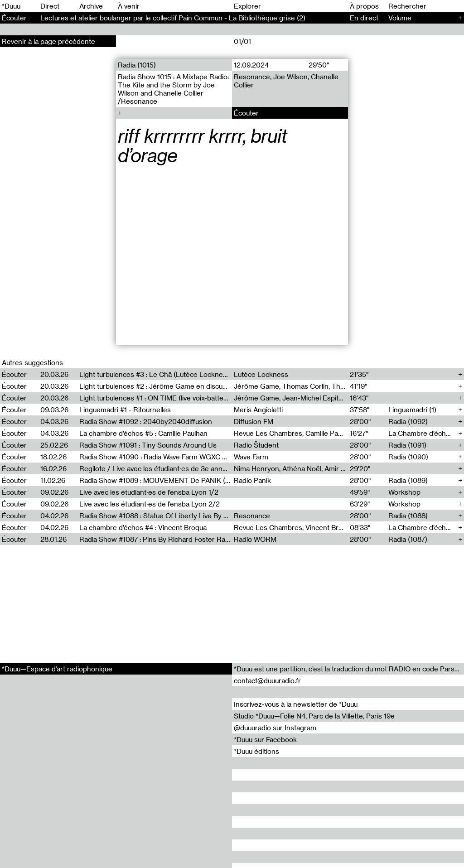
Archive (91, 6)
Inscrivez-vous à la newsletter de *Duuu (296, 704)
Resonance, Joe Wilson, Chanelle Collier (286, 81)
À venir (129, 6)
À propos (364, 6)
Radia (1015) (137, 65)
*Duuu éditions (256, 751)
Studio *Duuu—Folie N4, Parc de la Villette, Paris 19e (314, 716)
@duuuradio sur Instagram (275, 728)
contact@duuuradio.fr (267, 680)
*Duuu (11, 6)
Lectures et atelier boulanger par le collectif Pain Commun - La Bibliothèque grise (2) (173, 18)
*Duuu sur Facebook (265, 739)
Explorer (247, 6)
